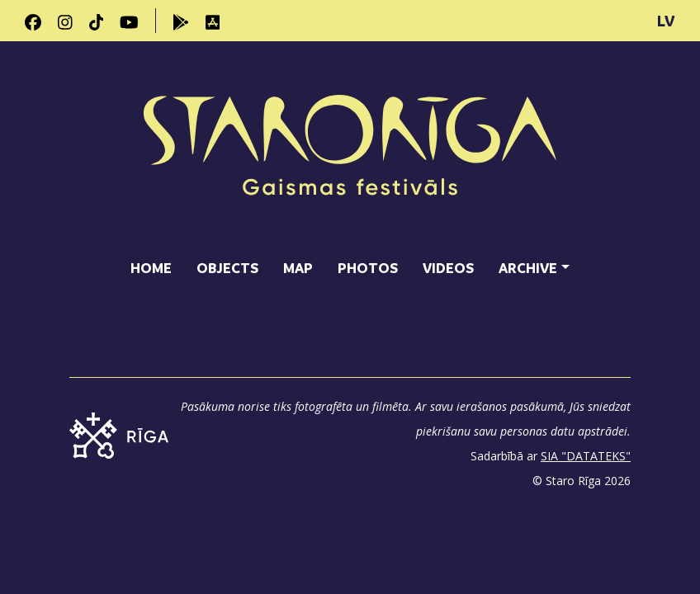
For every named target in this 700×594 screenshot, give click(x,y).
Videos (448, 268)
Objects (227, 268)
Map (298, 268)
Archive (528, 268)
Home (151, 268)
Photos (368, 268)
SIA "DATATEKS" (586, 456)
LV (666, 21)
